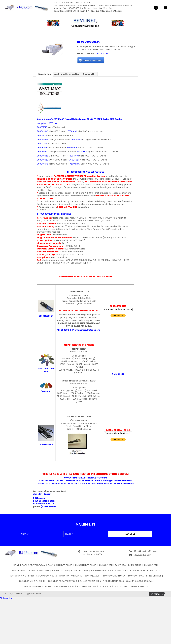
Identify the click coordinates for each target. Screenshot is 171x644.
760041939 (74, 156)
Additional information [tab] (67, 74)
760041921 (74, 160)
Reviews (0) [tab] (89, 74)
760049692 (43, 152)
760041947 (75, 164)
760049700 (82, 152)
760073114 (42, 143)
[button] (130, 534)
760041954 (76, 139)
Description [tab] (45, 74)
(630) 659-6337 (97, 11)
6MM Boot (46, 391)
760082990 (42, 148)
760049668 (43, 156)
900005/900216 (46, 316)
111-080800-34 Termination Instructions (79, 330)
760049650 (43, 160)
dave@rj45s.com (114, 11)
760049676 (43, 164)
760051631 (42, 135)
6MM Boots (118, 374)
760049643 (43, 131)
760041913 (72, 131)
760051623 (72, 148)
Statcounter (6, 598)
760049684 (43, 139)
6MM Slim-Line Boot (46, 370)
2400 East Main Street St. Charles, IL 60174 (94, 553)
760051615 (42, 127)
